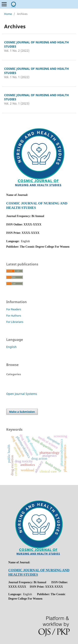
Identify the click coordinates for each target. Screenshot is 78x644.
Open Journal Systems (22, 394)
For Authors (14, 316)
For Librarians (15, 322)
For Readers (14, 309)
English (11, 347)
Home (8, 14)
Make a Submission (22, 412)
